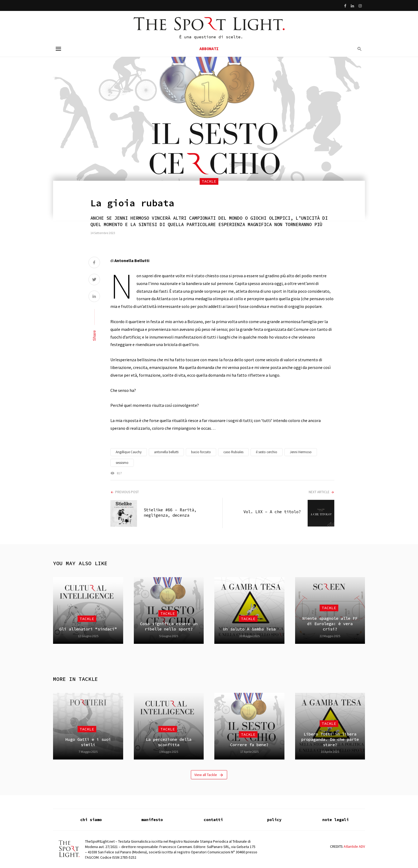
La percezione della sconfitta (169, 742)
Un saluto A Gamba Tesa (249, 629)
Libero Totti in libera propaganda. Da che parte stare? (330, 740)
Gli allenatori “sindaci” (88, 629)
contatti (213, 820)
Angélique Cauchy (129, 452)
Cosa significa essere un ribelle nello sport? (169, 626)
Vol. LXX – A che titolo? (272, 512)
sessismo (122, 463)
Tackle (209, 181)
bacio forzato (201, 452)
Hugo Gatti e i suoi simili (88, 742)
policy (274, 820)
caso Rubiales (233, 452)
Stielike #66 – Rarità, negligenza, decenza (170, 513)
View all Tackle (209, 775)
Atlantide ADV (354, 846)
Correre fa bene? (249, 745)
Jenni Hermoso (301, 452)
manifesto (152, 820)
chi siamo (91, 820)
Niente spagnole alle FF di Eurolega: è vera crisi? (330, 624)
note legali (335, 820)
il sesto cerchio (267, 452)
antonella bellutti (166, 452)
